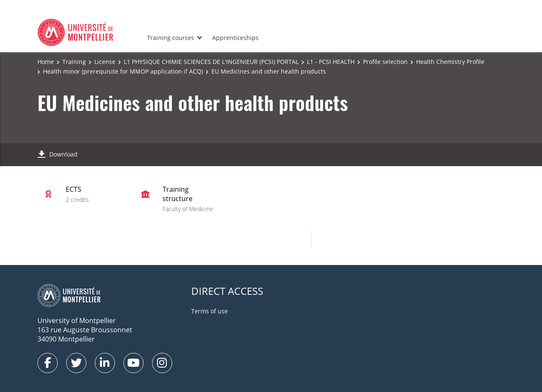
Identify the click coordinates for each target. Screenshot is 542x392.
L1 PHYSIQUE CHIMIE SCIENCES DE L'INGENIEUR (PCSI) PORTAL (211, 62)
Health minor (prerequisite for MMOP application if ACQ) (123, 71)
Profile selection (385, 62)
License (105, 62)
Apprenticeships (235, 38)
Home (46, 62)
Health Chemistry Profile (450, 62)
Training (74, 62)
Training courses (171, 38)
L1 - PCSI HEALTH (331, 62)
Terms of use (210, 311)
